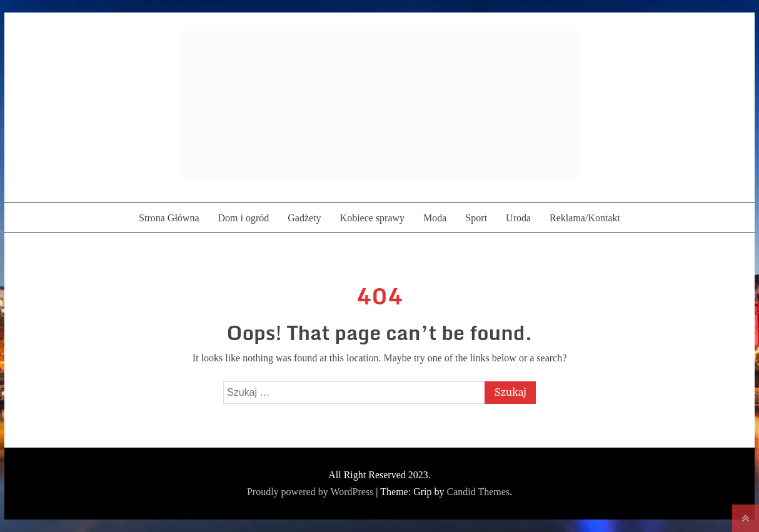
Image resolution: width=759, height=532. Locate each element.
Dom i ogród (243, 218)
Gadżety (304, 218)
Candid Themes (478, 492)
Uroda (518, 218)
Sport (476, 218)
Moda (435, 218)
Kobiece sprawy (373, 218)
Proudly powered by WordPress (311, 492)
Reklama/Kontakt (585, 218)
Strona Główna (169, 218)
